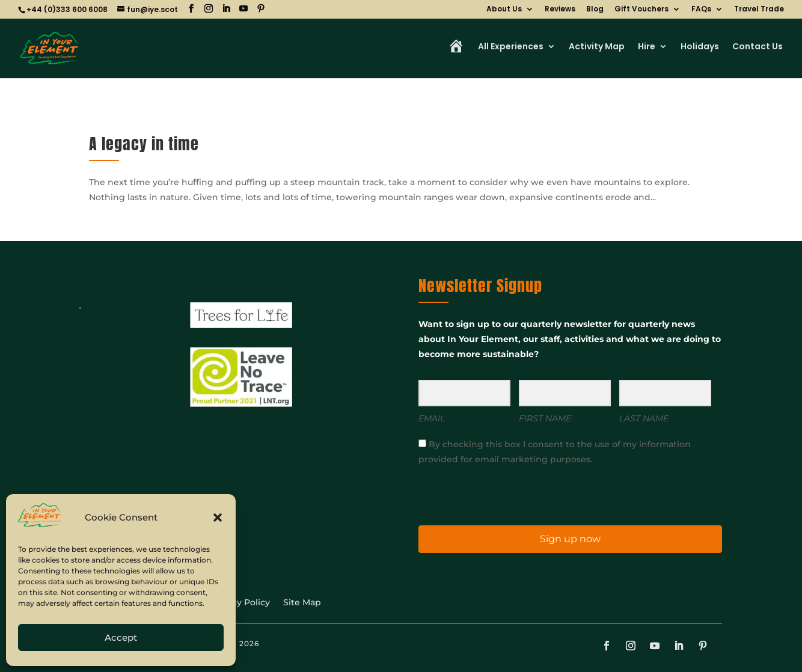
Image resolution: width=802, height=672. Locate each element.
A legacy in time (144, 144)
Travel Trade (759, 10)
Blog (595, 10)
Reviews (560, 10)
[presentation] (492, 494)
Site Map (302, 603)
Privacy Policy (240, 603)
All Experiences (511, 47)
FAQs (701, 10)
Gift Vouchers (641, 10)
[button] (218, 518)
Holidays (700, 47)
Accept (121, 637)
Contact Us (758, 47)
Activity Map (597, 47)
